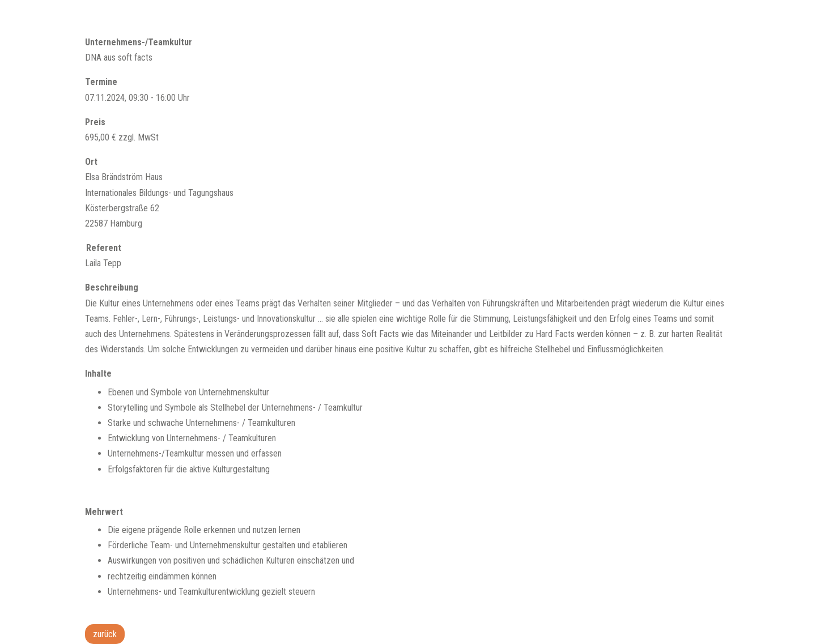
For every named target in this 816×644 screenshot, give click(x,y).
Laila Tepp (103, 263)
